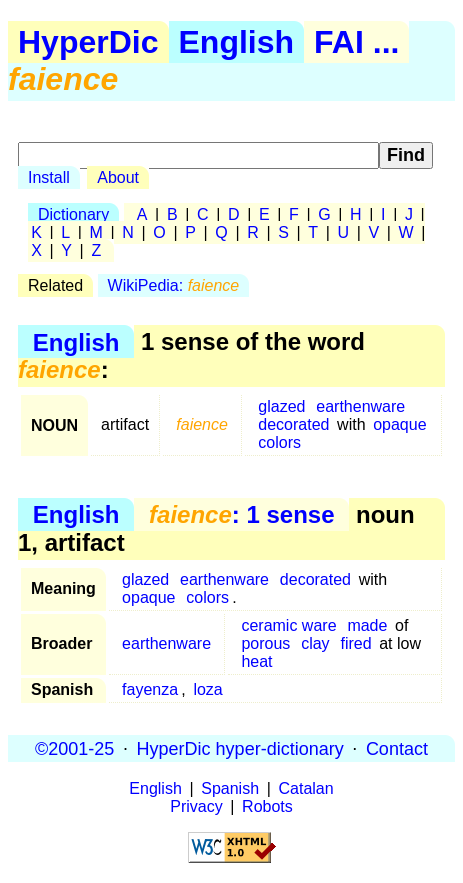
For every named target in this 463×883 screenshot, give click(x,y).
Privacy (196, 806)
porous (265, 643)
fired (355, 643)
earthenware (360, 406)
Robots (267, 806)
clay (315, 643)
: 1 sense (241, 514)
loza (207, 689)
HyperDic (88, 42)
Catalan (306, 788)
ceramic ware (288, 625)
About (118, 177)
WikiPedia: (174, 285)
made (367, 625)
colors (279, 442)
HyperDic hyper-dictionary (240, 748)
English (237, 42)
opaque (399, 424)
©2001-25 (74, 748)
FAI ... (356, 42)
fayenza (150, 689)
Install (49, 177)
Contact (397, 748)
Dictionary (73, 214)
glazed (281, 406)
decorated (293, 424)
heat (256, 661)
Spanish (230, 788)
